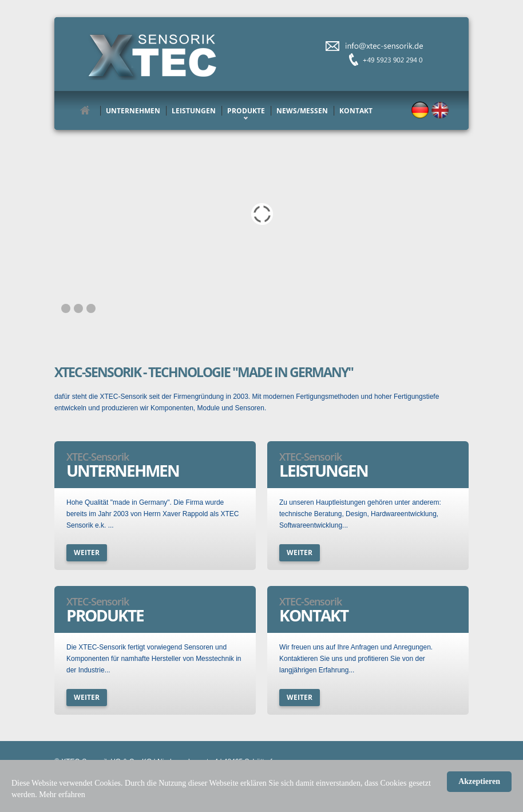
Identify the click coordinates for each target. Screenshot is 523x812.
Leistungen (194, 111)
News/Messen (302, 111)
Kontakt (356, 111)
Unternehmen (133, 111)
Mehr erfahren (62, 795)
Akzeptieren (479, 781)
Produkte (246, 111)
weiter (87, 552)
